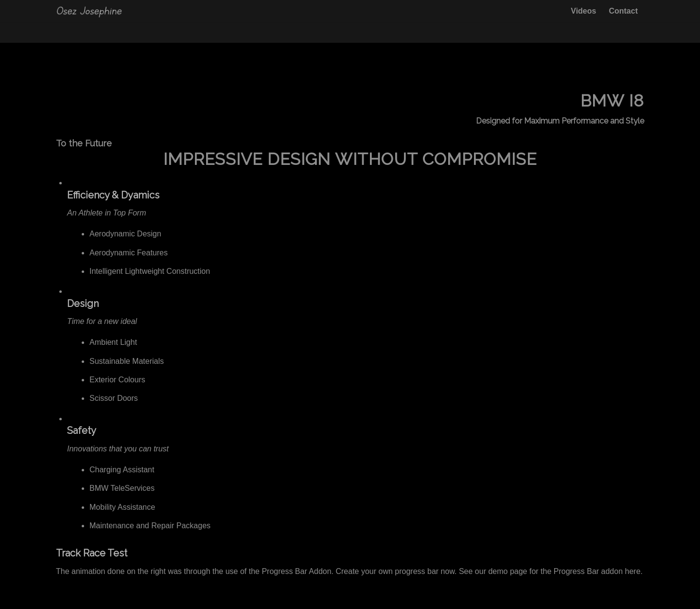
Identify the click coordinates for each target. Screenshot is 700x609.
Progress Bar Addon (296, 571)
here (633, 571)
